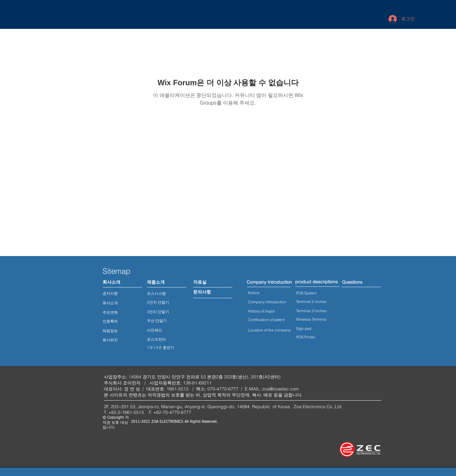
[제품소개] (156, 282)
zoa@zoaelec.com (281, 389)
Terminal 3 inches (311, 311)
